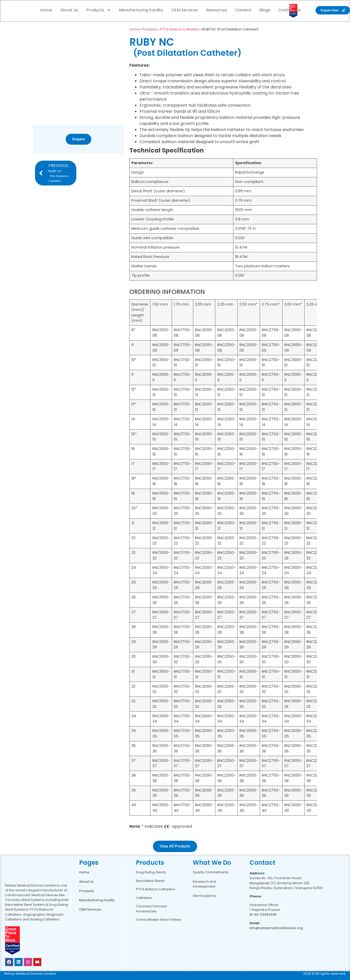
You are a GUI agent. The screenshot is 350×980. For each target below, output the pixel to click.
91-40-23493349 (263, 915)
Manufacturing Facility (141, 10)
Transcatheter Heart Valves (159, 920)
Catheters (144, 898)
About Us (69, 10)
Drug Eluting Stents (151, 872)
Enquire (78, 139)
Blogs (265, 10)
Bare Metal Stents (150, 881)
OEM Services (185, 10)
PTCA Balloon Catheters (180, 29)
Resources (217, 10)
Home (46, 10)
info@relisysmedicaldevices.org (276, 928)
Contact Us (290, 10)
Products (99, 10)
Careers (243, 10)
